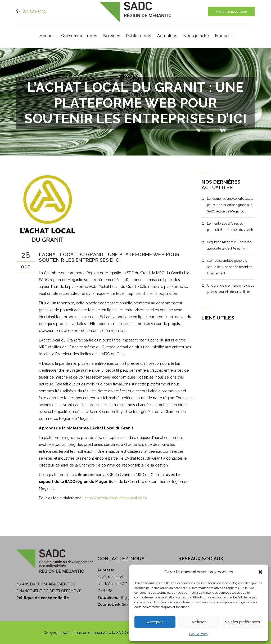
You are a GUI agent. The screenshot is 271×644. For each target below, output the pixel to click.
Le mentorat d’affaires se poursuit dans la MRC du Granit (230, 227)
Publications (139, 36)
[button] (260, 572)
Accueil (47, 36)
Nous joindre (196, 36)
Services (112, 36)
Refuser (199, 622)
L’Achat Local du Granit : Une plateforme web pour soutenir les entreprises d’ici (109, 257)
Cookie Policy (199, 634)
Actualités (167, 36)
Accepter (155, 622)
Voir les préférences (243, 622)
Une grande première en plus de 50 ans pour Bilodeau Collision (231, 289)
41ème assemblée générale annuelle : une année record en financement (229, 267)
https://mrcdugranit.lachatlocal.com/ (116, 498)
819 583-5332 (34, 11)
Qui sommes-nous (79, 36)
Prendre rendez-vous (231, 12)
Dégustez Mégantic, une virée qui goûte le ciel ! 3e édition (229, 245)
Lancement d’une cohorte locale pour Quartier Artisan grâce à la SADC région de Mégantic (230, 205)
